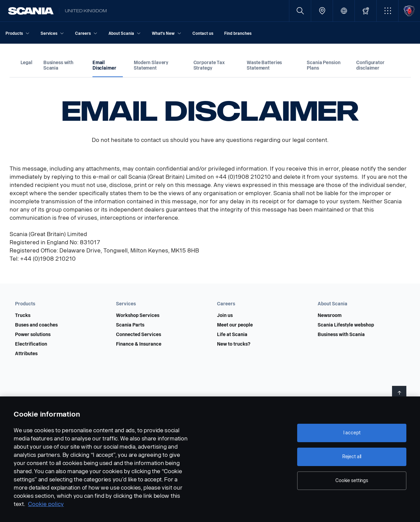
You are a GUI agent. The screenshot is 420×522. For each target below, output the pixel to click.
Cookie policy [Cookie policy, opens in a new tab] (46, 504)
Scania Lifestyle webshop (346, 325)
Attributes (26, 354)
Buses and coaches (36, 325)
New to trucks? (234, 344)
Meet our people (235, 325)
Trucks (23, 316)
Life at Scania (232, 335)
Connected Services (139, 335)
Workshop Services (138, 316)
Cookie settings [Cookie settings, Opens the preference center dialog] (352, 481)
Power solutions (33, 335)
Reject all (352, 457)
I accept (352, 433)
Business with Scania (341, 335)
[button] (387, 11)
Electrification (31, 344)
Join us (225, 316)
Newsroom (330, 316)
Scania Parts (130, 325)
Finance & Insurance (139, 344)
